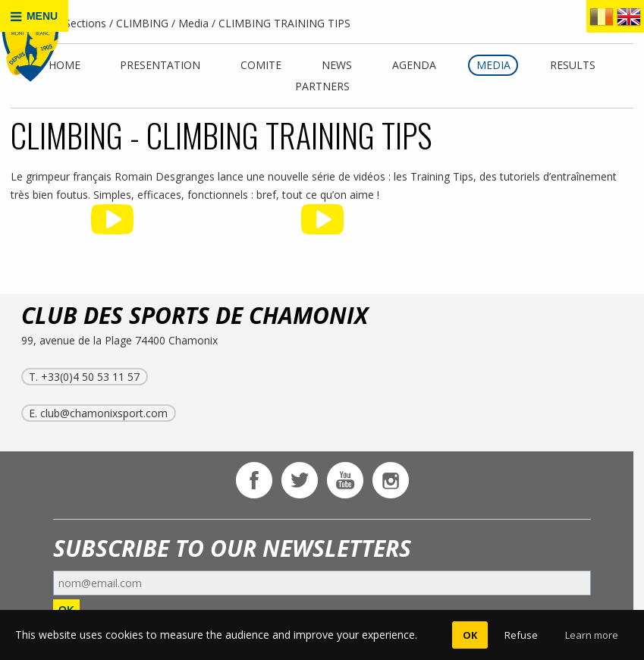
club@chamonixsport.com (104, 413)
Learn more (592, 635)
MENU (34, 16)
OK (470, 635)
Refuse (521, 635)
